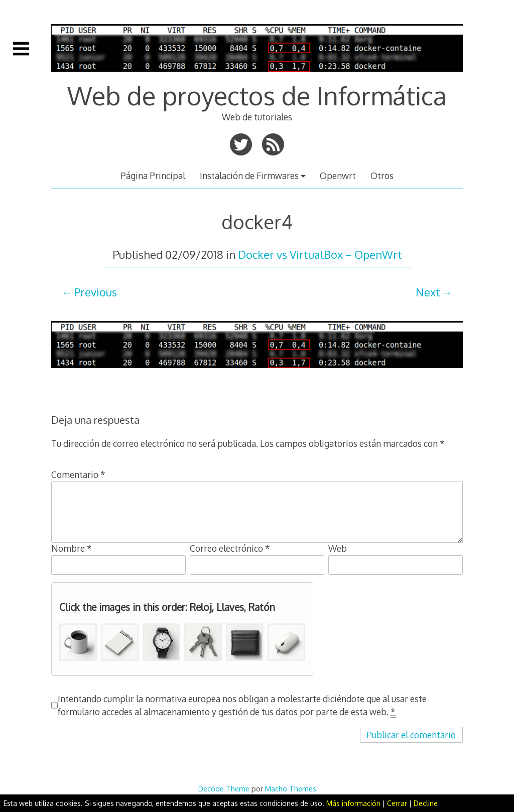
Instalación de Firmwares (249, 176)
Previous (95, 292)
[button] (78, 642)
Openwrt (338, 176)
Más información (353, 803)
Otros (382, 176)
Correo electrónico (230, 548)
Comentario (78, 474)
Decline (426, 803)
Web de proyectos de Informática (257, 95)
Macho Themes (291, 788)
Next (428, 292)
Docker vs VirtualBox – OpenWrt (320, 254)
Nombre (72, 548)
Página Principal (153, 176)
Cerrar (397, 803)
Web (338, 548)
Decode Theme (224, 788)
